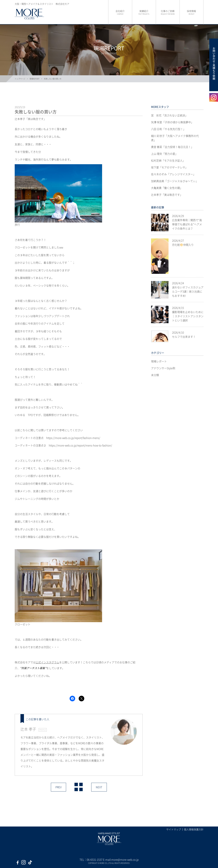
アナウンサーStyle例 (163, 368)
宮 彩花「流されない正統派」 (169, 115)
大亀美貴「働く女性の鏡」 (167, 188)
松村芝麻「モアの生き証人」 (168, 161)
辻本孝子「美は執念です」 (167, 195)
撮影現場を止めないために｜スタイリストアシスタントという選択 (188, 316)
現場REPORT (35, 79)
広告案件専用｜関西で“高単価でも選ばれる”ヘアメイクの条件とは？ (187, 224)
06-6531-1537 (95, 860)
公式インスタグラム (47, 662)
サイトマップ (174, 829)
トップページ (20, 79)
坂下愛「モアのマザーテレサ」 (169, 167)
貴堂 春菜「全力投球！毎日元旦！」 (172, 147)
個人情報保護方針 (194, 829)
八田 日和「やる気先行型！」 (168, 129)
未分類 (155, 375)
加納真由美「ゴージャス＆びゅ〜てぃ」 (175, 181)
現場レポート (159, 361)
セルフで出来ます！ (184, 337)
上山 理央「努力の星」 (164, 154)
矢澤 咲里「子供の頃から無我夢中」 (172, 122)
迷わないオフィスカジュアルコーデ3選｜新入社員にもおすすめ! (188, 291)
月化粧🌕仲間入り (183, 245)
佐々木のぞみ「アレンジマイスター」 (173, 174)
